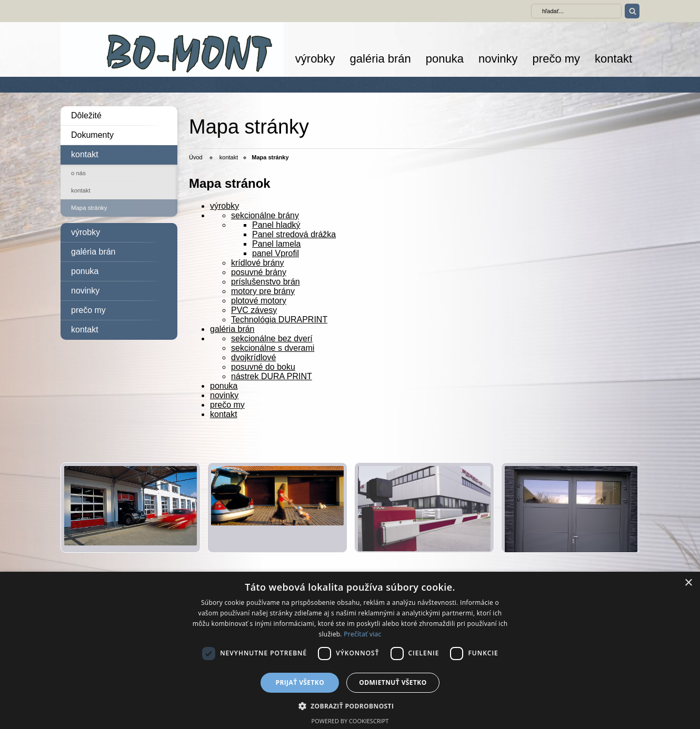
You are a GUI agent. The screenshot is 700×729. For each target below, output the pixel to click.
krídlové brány (258, 263)
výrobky (315, 59)
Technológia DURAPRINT (279, 320)
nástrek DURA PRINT (272, 376)
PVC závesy (254, 310)
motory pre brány (263, 291)
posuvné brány (259, 272)
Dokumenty (92, 135)
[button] (350, 706)
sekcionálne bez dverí (272, 338)
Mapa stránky (89, 208)
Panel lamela (277, 244)
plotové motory (259, 301)
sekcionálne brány (265, 215)
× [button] (688, 583)
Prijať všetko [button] (300, 682)
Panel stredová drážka (294, 234)
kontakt (613, 59)
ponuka (445, 59)
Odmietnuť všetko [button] (393, 682)
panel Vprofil (276, 253)
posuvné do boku (263, 367)
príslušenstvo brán (266, 282)
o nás (78, 173)
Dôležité (86, 115)
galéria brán (381, 59)
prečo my (556, 59)
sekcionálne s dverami (273, 348)
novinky (498, 59)
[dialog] (350, 650)
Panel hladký (276, 225)
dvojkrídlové (253, 357)
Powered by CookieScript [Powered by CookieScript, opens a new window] (350, 721)
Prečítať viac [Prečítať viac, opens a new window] (362, 634)
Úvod (196, 157)
